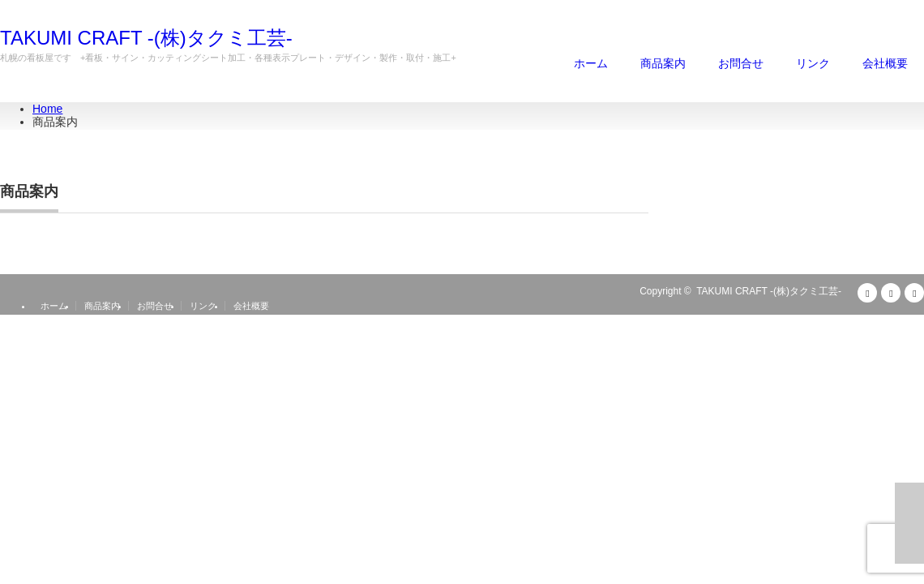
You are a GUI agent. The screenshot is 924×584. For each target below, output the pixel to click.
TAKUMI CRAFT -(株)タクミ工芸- (146, 38)
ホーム (591, 63)
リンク (813, 63)
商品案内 (663, 63)
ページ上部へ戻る (909, 523)
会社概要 (885, 63)
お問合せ (741, 63)
